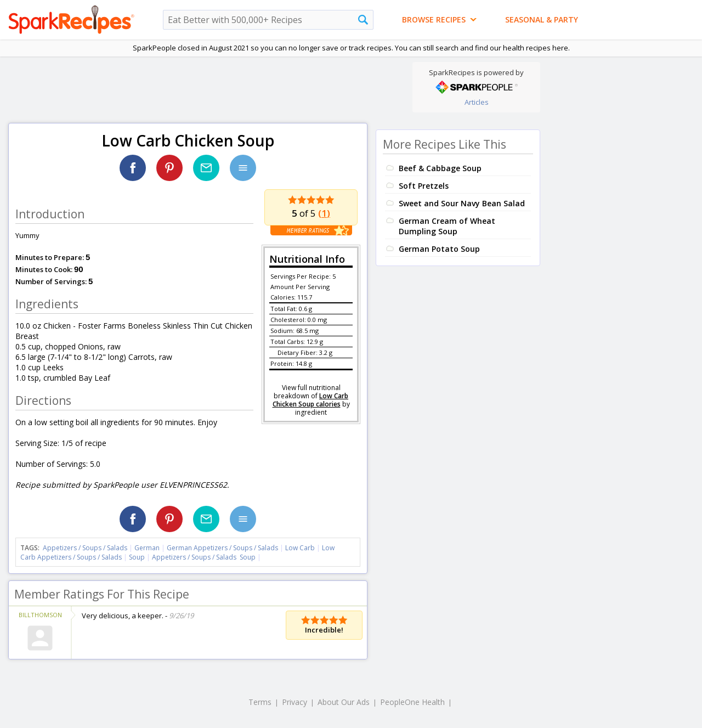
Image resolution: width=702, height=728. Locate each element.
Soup (137, 557)
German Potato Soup (439, 249)
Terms (260, 702)
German (147, 548)
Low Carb (300, 548)
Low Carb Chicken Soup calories (311, 400)
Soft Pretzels (424, 186)
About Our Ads (344, 702)
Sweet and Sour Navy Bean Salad (462, 203)
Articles (477, 102)
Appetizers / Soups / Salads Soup (204, 557)
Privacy (295, 702)
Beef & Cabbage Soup (440, 168)
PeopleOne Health (412, 702)
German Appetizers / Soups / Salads (223, 548)
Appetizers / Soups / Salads (86, 548)
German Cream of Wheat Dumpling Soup (447, 226)
